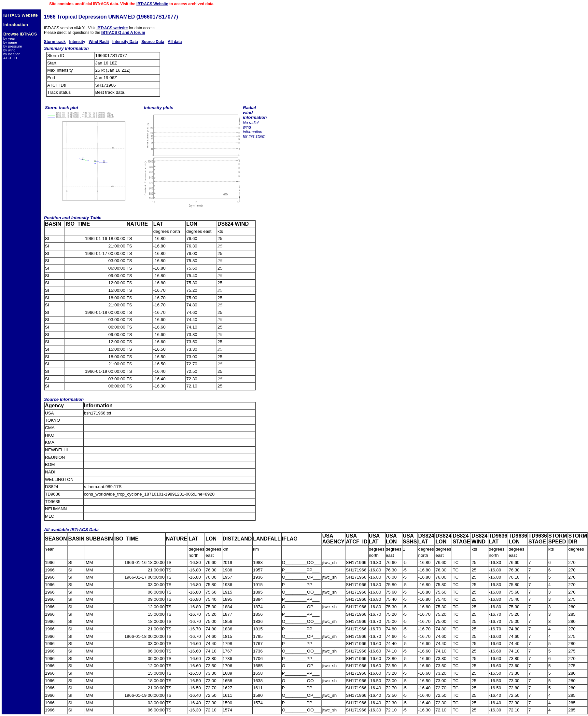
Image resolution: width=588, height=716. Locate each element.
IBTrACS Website (152, 4)
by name (10, 42)
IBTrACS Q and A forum (123, 33)
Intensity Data (125, 42)
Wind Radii (99, 42)
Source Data (153, 42)
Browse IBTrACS (20, 34)
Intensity (77, 42)
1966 (50, 17)
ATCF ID (10, 58)
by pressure (13, 46)
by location (12, 54)
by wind (9, 50)
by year (9, 38)
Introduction (16, 25)
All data (175, 42)
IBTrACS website (112, 28)
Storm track (55, 42)
